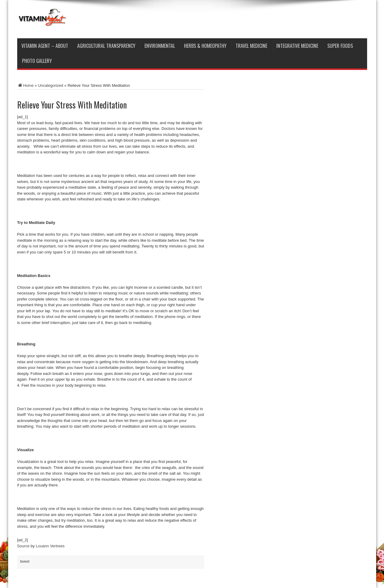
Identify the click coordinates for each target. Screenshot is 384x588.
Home (25, 85)
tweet (25, 561)
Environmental (160, 46)
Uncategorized (51, 85)
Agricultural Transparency (106, 46)
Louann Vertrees (50, 546)
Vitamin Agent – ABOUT (45, 46)
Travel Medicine (251, 46)
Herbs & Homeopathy (205, 46)
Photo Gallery (37, 61)
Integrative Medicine (297, 46)
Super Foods (340, 46)
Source (23, 546)
